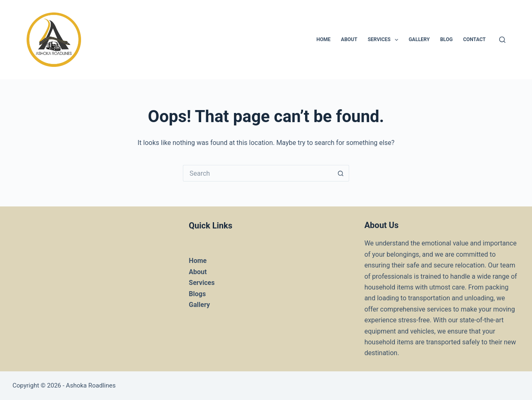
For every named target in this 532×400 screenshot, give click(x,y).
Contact (474, 39)
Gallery (419, 39)
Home (198, 261)
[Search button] (341, 173)
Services (385, 40)
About (349, 39)
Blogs (197, 294)
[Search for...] (258, 173)
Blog (446, 39)
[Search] (502, 40)
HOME (323, 39)
